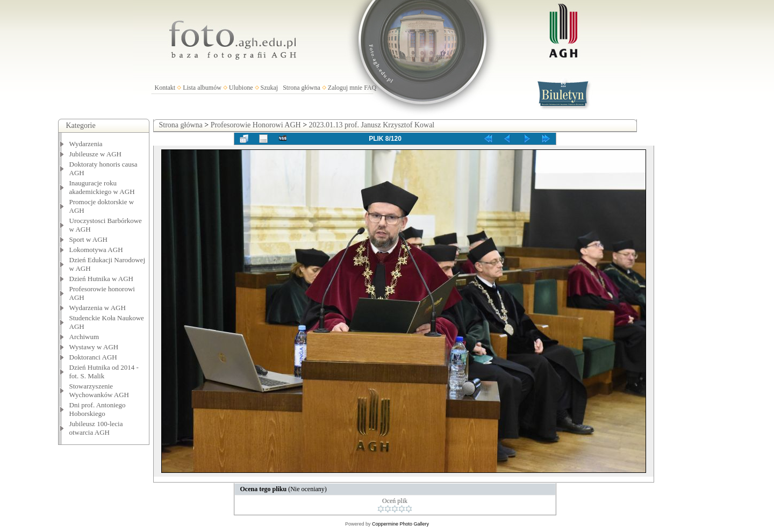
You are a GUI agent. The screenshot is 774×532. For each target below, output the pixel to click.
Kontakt (165, 88)
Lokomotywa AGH (96, 250)
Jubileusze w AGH (96, 154)
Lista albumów (202, 88)
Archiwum (84, 337)
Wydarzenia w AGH (98, 308)
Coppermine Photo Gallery (400, 524)
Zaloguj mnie (345, 88)
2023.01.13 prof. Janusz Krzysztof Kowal (372, 125)
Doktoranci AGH (93, 357)
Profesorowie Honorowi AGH (256, 125)
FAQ (370, 88)
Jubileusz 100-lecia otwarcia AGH (96, 428)
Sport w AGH (89, 239)
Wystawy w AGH (94, 347)
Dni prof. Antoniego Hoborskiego (98, 409)
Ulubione (241, 88)
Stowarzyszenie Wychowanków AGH (99, 390)
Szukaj (270, 88)
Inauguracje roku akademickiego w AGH (102, 187)
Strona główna (302, 88)
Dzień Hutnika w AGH (102, 279)
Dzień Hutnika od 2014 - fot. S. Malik (104, 372)
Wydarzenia (86, 144)
